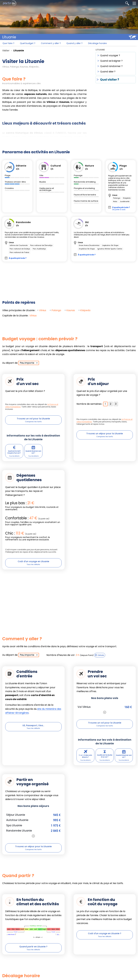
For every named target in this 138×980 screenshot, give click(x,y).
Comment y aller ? (54, 44)
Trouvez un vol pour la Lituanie (33, 419)
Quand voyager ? (110, 56)
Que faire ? (9, 44)
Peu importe (27, 363)
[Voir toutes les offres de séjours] (33, 843)
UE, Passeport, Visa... (33, 730)
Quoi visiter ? (110, 80)
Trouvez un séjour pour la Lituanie (105, 434)
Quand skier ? (108, 72)
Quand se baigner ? (111, 61)
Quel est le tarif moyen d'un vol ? (14, 455)
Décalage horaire (104, 44)
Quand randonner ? (111, 67)
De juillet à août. (121, 209)
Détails (101, 660)
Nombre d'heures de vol (60, 660)
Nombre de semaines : (90, 404)
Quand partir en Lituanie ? (33, 955)
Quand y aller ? (79, 44)
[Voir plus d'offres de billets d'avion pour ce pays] (105, 717)
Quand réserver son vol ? (33, 455)
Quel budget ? (29, 44)
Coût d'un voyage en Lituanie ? (105, 942)
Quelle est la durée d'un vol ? (105, 763)
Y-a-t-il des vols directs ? (85, 763)
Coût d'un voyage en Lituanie (33, 565)
